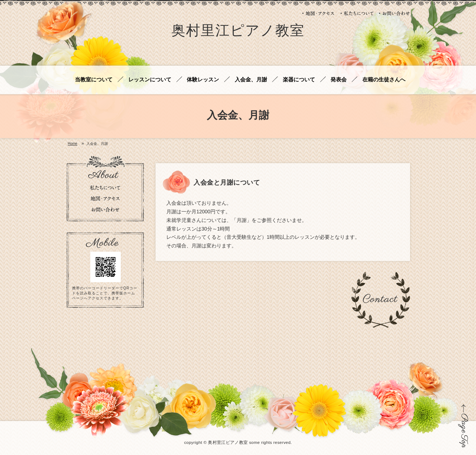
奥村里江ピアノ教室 (238, 32)
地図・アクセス (319, 13)
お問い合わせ (394, 13)
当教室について (94, 80)
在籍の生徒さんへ (384, 80)
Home (73, 144)
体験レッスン (203, 80)
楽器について (299, 80)
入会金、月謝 (251, 80)
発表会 (339, 80)
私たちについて (357, 13)
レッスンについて (150, 80)
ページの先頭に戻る (463, 426)
